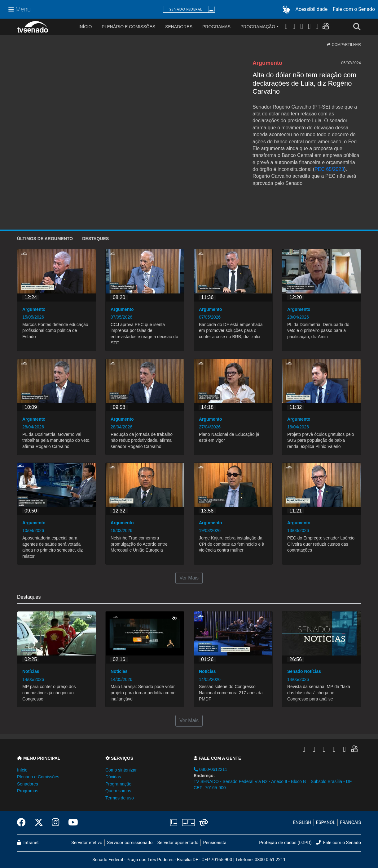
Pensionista (215, 843)
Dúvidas (113, 777)
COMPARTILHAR (344, 45)
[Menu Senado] (20, 9)
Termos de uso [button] (120, 798)
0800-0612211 (210, 769)
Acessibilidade (312, 9)
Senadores (179, 27)
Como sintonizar (121, 770)
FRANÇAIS (350, 823)
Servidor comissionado (130, 843)
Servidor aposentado (178, 843)
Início (22, 770)
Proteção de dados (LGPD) (285, 843)
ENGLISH (302, 823)
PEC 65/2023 (329, 169)
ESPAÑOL (326, 823)
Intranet (28, 843)
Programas (216, 27)
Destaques (95, 239)
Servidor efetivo (87, 843)
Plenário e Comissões (128, 27)
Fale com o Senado (354, 9)
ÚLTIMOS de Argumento (45, 239)
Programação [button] (118, 784)
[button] (288, 9)
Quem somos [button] (118, 791)
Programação (258, 27)
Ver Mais (189, 578)
